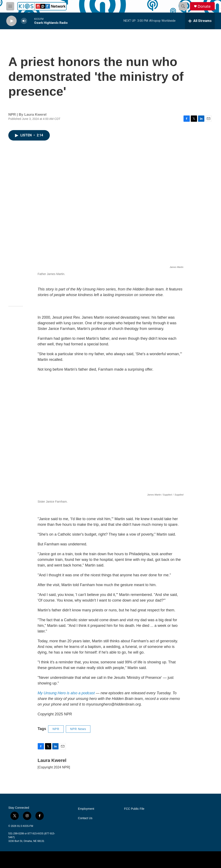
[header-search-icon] (183, 6)
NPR (56, 729)
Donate (204, 6)
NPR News (78, 729)
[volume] (24, 21)
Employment (86, 809)
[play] (11, 21)
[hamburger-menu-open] (10, 6)
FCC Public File (134, 809)
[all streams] (200, 21)
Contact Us (85, 818)
